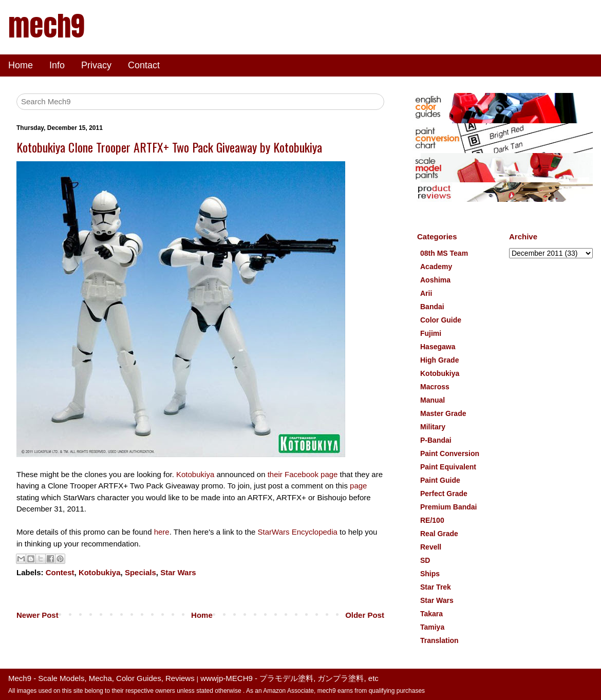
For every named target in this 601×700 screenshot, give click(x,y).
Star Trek (436, 587)
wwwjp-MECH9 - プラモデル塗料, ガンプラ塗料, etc (289, 678)
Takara (431, 614)
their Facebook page (303, 474)
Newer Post (37, 615)
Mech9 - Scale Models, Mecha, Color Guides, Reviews (101, 678)
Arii (426, 293)
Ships (430, 574)
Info (57, 65)
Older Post (365, 615)
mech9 (46, 26)
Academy (436, 267)
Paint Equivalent (448, 467)
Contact (144, 65)
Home (21, 65)
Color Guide (441, 320)
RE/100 (432, 520)
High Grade (439, 360)
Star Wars (178, 572)
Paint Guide (440, 480)
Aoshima (435, 280)
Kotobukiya (195, 474)
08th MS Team (444, 253)
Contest (60, 572)
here (162, 532)
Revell (431, 547)
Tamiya (432, 627)
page (358, 486)
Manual (433, 400)
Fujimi (431, 333)
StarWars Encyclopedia (298, 532)
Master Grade (443, 413)
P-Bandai (436, 440)
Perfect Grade (444, 494)
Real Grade (439, 534)
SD (425, 560)
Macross (435, 387)
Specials (140, 572)
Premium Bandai (448, 507)
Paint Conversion (450, 453)
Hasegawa (438, 347)
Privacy (96, 65)
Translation (439, 640)
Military (433, 427)
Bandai (432, 307)
